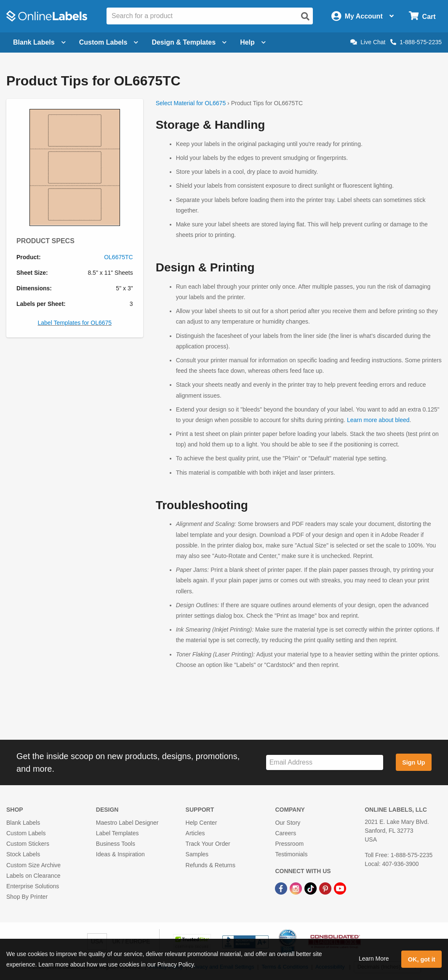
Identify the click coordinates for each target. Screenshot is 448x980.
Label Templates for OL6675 (75, 323)
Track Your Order (208, 844)
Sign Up (413, 762)
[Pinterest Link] (326, 888)
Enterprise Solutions (33, 886)
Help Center (201, 823)
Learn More (374, 959)
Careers (285, 833)
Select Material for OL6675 (191, 103)
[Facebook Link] (282, 888)
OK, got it (422, 959)
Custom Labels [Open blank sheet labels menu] (109, 42)
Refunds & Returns (211, 865)
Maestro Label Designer (127, 823)
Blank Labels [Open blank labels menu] (39, 42)
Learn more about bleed (378, 420)
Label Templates (117, 833)
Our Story (288, 823)
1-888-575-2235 (416, 42)
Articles (195, 833)
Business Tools (116, 844)
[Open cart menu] (422, 16)
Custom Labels (26, 833)
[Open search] (305, 16)
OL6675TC (118, 257)
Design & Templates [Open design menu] (189, 42)
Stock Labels (23, 854)
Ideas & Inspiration (120, 854)
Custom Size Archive (33, 865)
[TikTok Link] (311, 888)
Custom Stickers (28, 844)
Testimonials (291, 854)
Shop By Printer (27, 897)
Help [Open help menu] (253, 42)
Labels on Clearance (33, 876)
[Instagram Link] (297, 888)
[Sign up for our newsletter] (325, 763)
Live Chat (368, 42)
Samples (197, 854)
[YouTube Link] (340, 888)
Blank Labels (23, 823)
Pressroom (289, 844)
